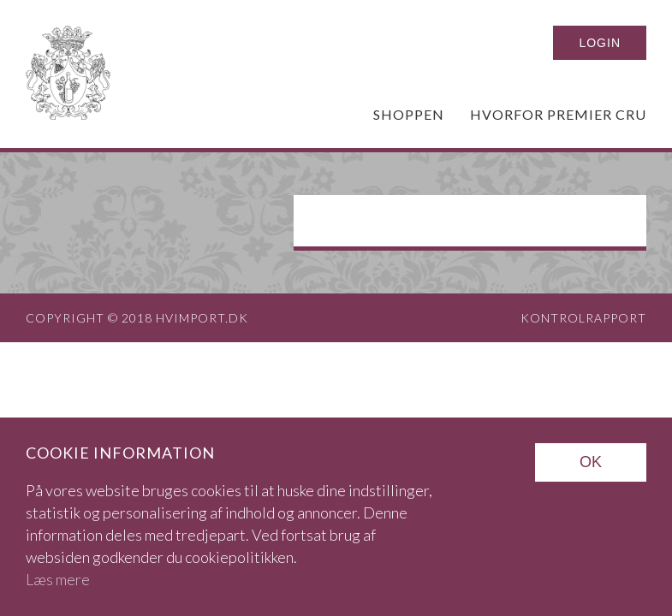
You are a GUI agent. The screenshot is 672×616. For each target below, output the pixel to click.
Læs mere (58, 579)
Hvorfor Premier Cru (558, 114)
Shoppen (409, 114)
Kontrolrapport (583, 318)
